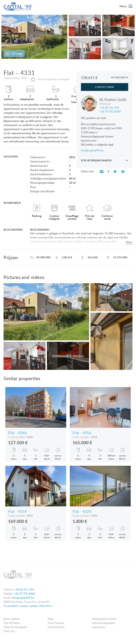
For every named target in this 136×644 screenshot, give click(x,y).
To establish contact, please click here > (28, 606)
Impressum (99, 627)
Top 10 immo (12, 623)
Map (50, 619)
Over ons (9, 631)
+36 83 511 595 (109, 107)
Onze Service (56, 623)
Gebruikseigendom (104, 623)
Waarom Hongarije (15, 627)
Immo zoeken (12, 619)
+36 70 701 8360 (110, 111)
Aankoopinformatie (104, 619)
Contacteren (104, 87)
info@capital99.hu (92, 150)
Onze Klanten (56, 627)
